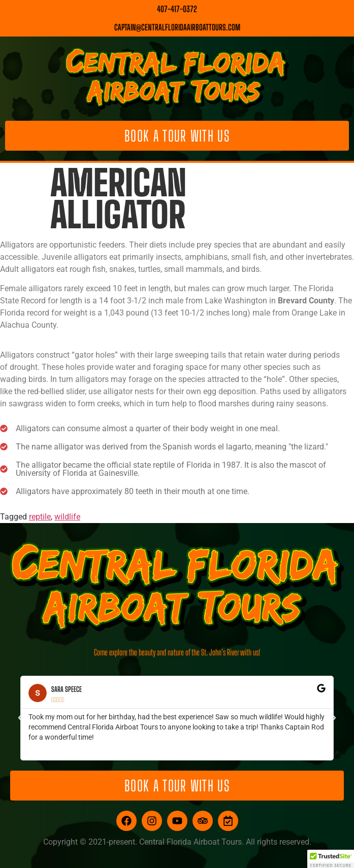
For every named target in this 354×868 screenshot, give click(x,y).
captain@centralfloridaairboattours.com (177, 27)
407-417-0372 (177, 9)
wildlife (67, 517)
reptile (40, 517)
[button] (20, 718)
